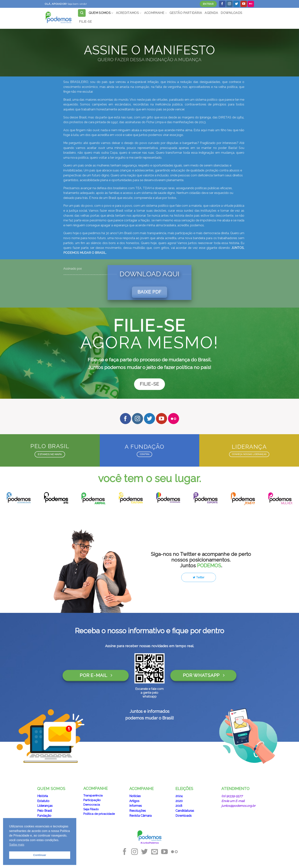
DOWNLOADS (231, 13)
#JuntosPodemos (150, 843)
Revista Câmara (140, 816)
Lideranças (45, 806)
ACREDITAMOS (129, 13)
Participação (92, 800)
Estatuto (43, 801)
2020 (179, 801)
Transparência (93, 796)
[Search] (82, 13)
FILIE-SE (85, 22)
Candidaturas (185, 811)
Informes (136, 806)
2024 (179, 796)
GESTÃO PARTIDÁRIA (186, 13)
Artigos (134, 801)
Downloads (184, 816)
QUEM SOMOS (101, 13)
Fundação (44, 816)
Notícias (135, 796)
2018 (179, 806)
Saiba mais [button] (17, 845)
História (43, 796)
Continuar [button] (40, 855)
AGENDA (211, 13)
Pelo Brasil (45, 811)
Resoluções (138, 811)
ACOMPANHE (156, 13)
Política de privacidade (99, 814)
